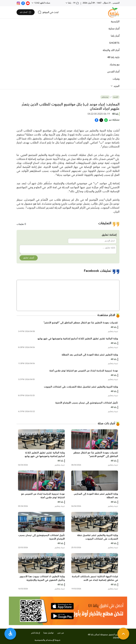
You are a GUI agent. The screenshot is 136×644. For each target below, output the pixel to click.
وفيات (116, 79)
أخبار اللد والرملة (111, 50)
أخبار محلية (114, 29)
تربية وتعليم (105, 97)
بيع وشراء (115, 65)
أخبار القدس (113, 72)
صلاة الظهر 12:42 (42, 3)
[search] (48, 12)
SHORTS (114, 43)
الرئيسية (115, 22)
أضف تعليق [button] (29, 258)
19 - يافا (73, 3)
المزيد (116, 86)
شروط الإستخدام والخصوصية (47, 640)
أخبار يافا (115, 36)
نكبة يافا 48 (113, 57)
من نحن (61, 633)
